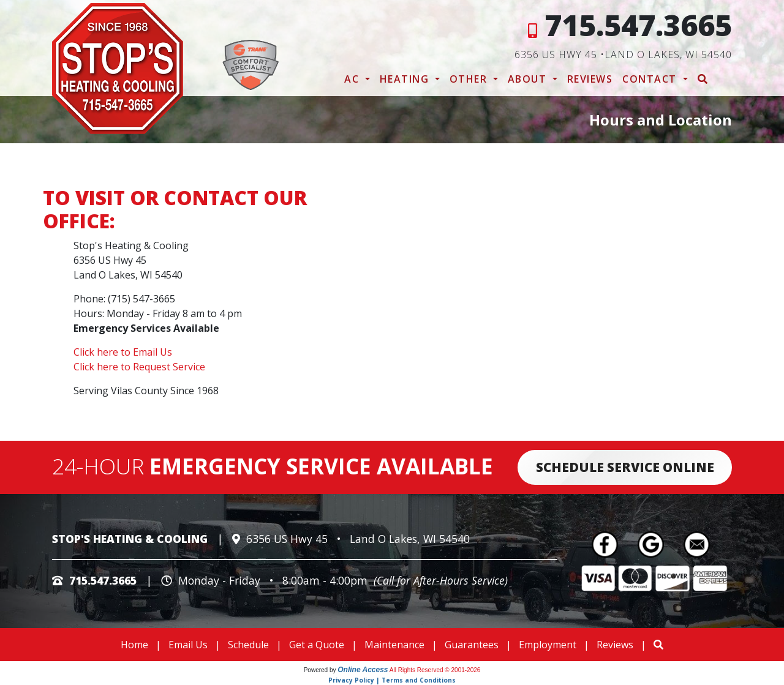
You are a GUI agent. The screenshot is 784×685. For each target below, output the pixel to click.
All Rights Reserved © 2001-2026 (435, 670)
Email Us (188, 645)
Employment (548, 645)
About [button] (529, 79)
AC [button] (353, 79)
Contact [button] (651, 79)
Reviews (590, 79)
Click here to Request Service (139, 367)
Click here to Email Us (123, 352)
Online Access (363, 670)
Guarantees (472, 645)
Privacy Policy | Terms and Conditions (392, 680)
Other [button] (470, 79)
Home (134, 645)
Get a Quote (317, 645)
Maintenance (394, 645)
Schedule (248, 645)
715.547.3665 (638, 25)
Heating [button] (406, 79)
